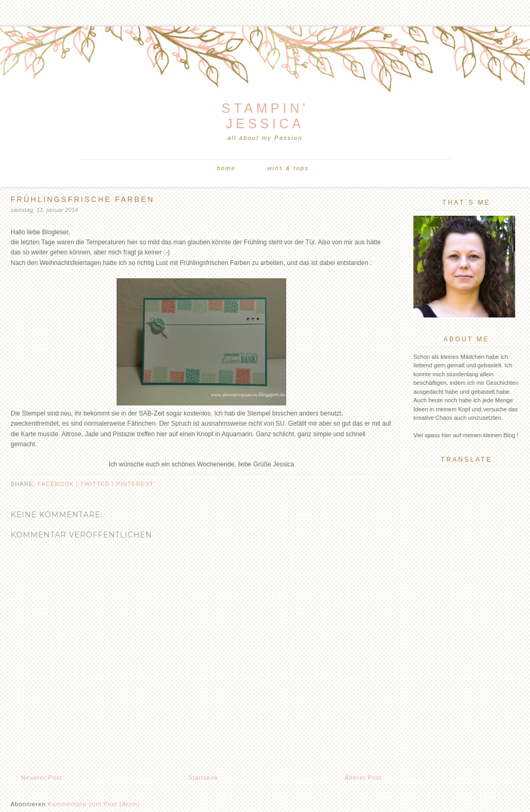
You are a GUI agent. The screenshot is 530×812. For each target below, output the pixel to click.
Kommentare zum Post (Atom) (94, 804)
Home (226, 168)
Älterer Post (363, 778)
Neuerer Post (42, 778)
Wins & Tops (288, 168)
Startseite (203, 778)
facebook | (59, 484)
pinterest (135, 484)
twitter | (98, 484)
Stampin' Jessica (265, 116)
